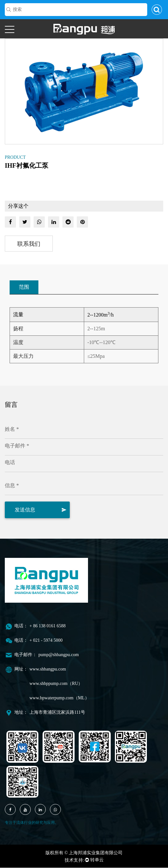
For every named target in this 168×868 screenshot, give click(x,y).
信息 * (12, 486)
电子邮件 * (17, 446)
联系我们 (29, 244)
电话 (10, 463)
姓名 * (12, 429)
